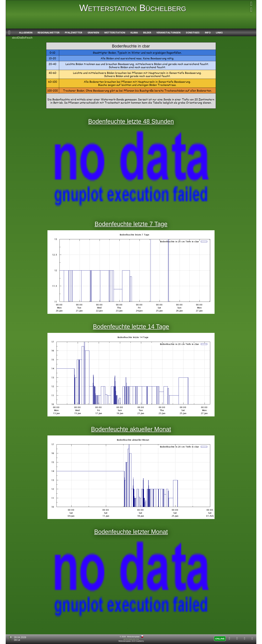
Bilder (147, 33)
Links (219, 33)
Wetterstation (115, 33)
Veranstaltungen (168, 33)
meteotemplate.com (131, 639)
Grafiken (93, 33)
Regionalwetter (49, 33)
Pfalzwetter (74, 33)
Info (208, 33)
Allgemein (26, 33)
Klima (134, 33)
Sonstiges (193, 33)
